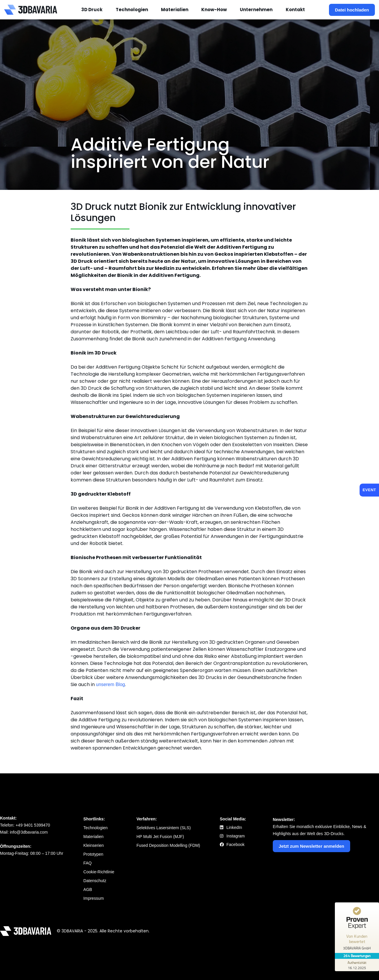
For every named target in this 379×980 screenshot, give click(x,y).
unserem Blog (110, 684)
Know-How (214, 10)
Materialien (175, 10)
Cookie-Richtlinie (99, 872)
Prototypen (93, 854)
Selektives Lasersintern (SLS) (164, 828)
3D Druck (92, 10)
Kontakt (295, 10)
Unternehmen (256, 10)
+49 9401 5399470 (33, 825)
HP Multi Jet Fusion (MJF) (160, 837)
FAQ (87, 863)
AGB (88, 889)
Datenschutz (95, 881)
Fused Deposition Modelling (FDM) (168, 845)
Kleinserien (93, 845)
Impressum (93, 898)
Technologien (132, 10)
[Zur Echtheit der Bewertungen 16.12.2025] (357, 965)
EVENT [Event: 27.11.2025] (369, 490)
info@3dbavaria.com (29, 832)
